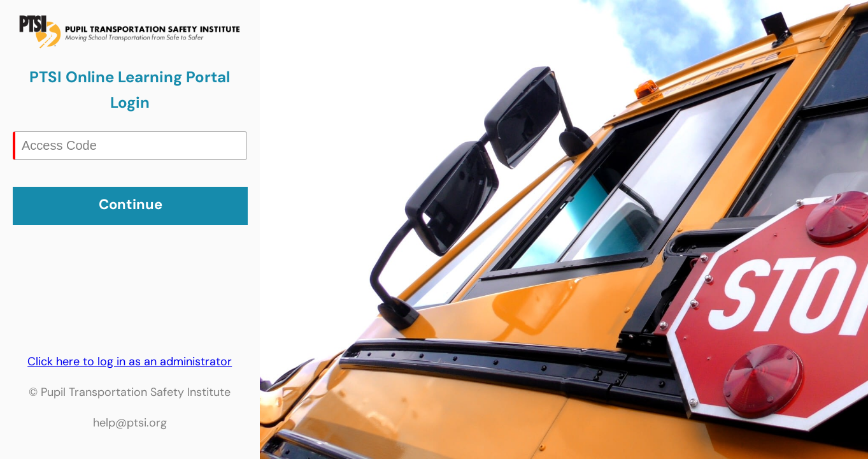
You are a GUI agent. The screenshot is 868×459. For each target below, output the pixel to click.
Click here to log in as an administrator (130, 361)
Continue (131, 204)
